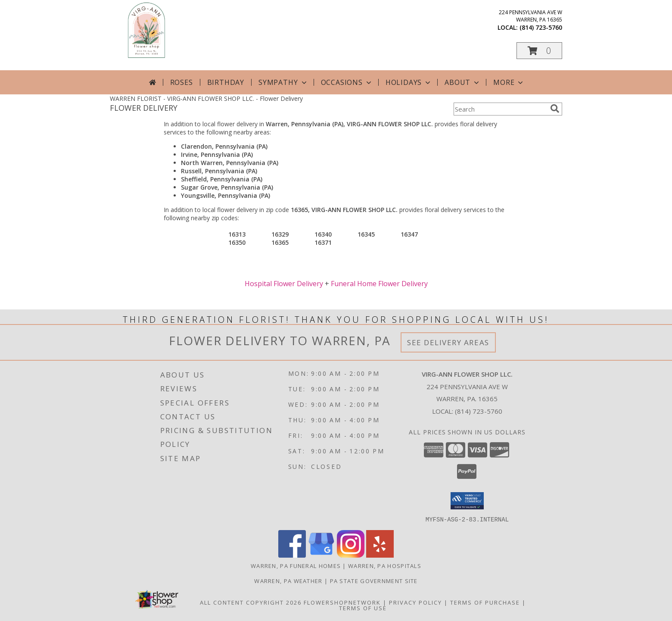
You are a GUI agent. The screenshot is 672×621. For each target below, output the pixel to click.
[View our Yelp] (380, 555)
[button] (539, 51)
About (463, 82)
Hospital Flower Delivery (284, 284)
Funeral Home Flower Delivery (379, 284)
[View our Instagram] (351, 555)
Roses (182, 82)
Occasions (347, 82)
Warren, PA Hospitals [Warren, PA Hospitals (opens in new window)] (385, 565)
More (509, 82)
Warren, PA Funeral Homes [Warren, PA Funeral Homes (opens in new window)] (296, 565)
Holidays (409, 82)
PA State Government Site (374, 580)
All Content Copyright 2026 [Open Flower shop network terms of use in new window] (251, 602)
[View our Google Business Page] (321, 555)
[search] (555, 109)
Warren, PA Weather (288, 580)
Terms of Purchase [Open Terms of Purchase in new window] (485, 602)
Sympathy (283, 82)
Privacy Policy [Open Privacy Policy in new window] (415, 602)
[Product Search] (500, 109)
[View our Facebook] (292, 555)
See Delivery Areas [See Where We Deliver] (448, 342)
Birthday (226, 82)
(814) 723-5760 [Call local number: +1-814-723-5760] (541, 27)
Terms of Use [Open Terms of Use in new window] (363, 608)
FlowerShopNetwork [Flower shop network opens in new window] (342, 602)
